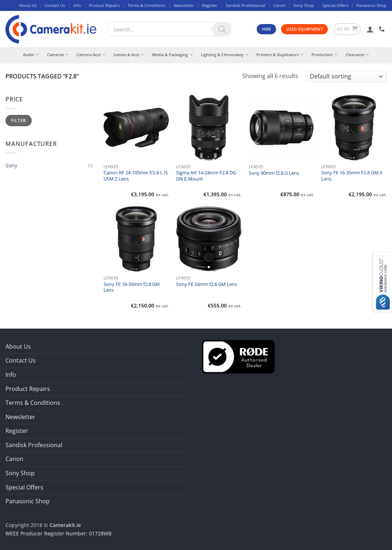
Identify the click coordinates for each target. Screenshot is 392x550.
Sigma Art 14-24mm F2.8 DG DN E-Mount (206, 176)
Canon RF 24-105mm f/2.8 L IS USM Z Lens (136, 176)
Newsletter (184, 5)
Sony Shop (304, 5)
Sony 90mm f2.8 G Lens (274, 173)
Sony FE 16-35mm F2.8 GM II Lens (352, 176)
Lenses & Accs (129, 55)
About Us (28, 5)
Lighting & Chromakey (225, 55)
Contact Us (55, 5)
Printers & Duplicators (280, 55)
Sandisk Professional (245, 5)
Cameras (58, 55)
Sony (11, 165)
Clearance (357, 55)
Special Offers (335, 5)
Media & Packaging (172, 55)
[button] (347, 29)
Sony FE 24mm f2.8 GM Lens (207, 284)
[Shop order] (346, 76)
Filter (18, 120)
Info (77, 5)
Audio (31, 55)
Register (210, 5)
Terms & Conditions (146, 5)
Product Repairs (104, 5)
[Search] (222, 29)
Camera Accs (91, 55)
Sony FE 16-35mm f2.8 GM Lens (132, 287)
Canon (279, 5)
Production (325, 55)
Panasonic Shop (371, 5)
